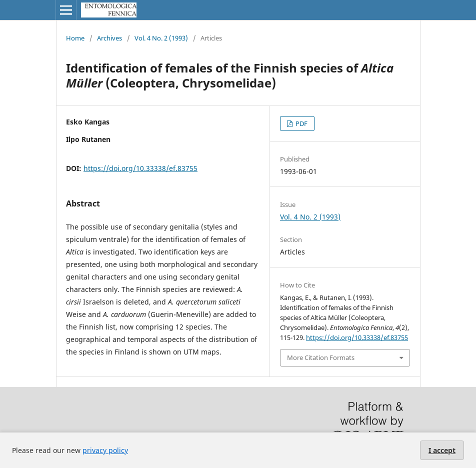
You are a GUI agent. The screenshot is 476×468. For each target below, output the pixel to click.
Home (75, 38)
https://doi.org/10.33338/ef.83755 (140, 168)
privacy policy (105, 450)
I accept (442, 450)
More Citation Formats (321, 357)
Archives (109, 38)
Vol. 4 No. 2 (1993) (161, 38)
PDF (301, 123)
